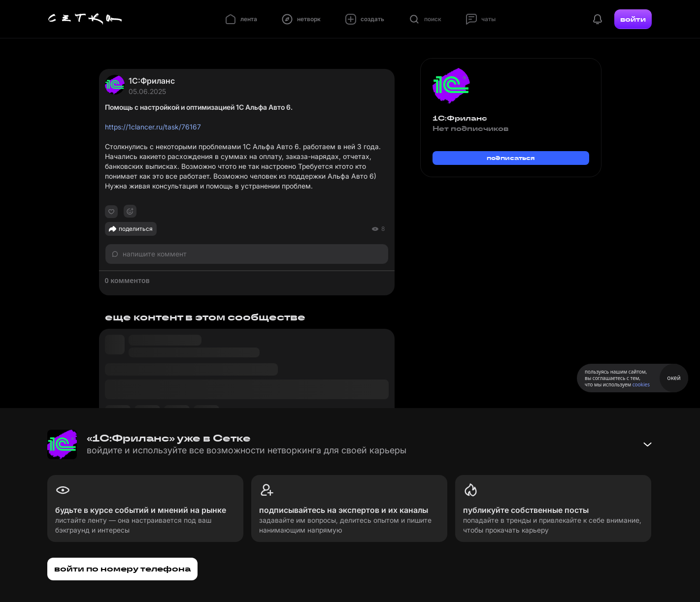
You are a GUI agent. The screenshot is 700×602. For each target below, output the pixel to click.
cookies (641, 384)
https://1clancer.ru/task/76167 (153, 127)
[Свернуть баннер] (647, 444)
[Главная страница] (85, 19)
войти (633, 19)
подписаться (511, 158)
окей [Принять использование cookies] (674, 378)
